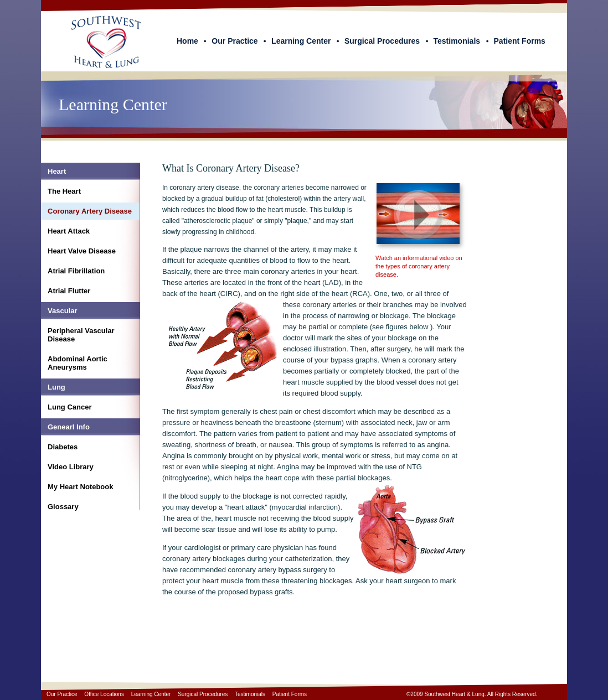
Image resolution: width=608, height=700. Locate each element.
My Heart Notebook (80, 487)
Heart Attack (69, 231)
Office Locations (104, 694)
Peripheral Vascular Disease (81, 335)
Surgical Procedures (382, 41)
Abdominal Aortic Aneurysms (78, 363)
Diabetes (63, 447)
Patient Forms (520, 41)
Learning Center (301, 41)
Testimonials (457, 41)
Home (187, 41)
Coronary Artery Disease (90, 211)
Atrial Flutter (69, 291)
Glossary (63, 507)
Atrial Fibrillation (76, 271)
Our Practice (235, 41)
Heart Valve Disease (82, 251)
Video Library (71, 467)
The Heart (64, 191)
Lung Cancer (69, 407)
